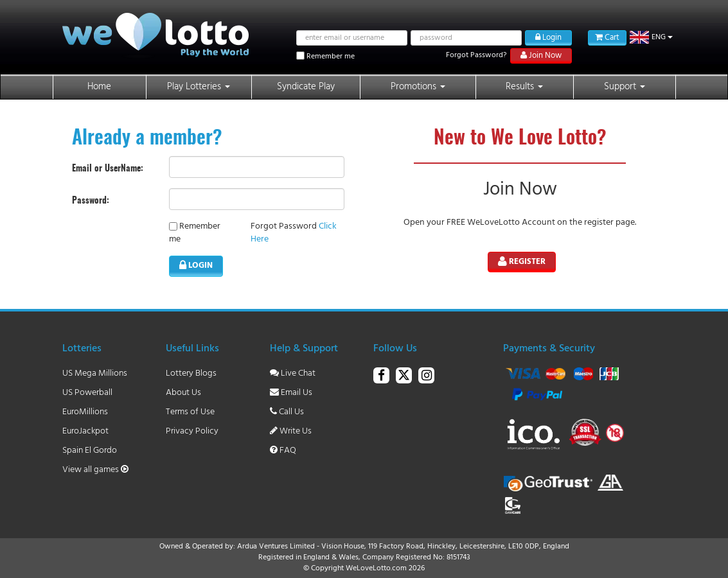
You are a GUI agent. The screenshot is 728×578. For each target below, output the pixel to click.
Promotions (418, 87)
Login (548, 38)
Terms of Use (190, 412)
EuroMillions (85, 412)
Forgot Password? (476, 55)
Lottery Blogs (191, 373)
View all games (95, 470)
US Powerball (87, 393)
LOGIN (196, 266)
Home (99, 87)
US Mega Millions (95, 373)
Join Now (541, 56)
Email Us (291, 393)
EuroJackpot (85, 431)
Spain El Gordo (90, 451)
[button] (651, 37)
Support (625, 87)
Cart (607, 38)
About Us (183, 393)
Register (522, 262)
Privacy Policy (192, 431)
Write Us (291, 431)
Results (524, 87)
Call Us (287, 412)
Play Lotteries (199, 87)
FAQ (283, 451)
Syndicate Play (306, 87)
